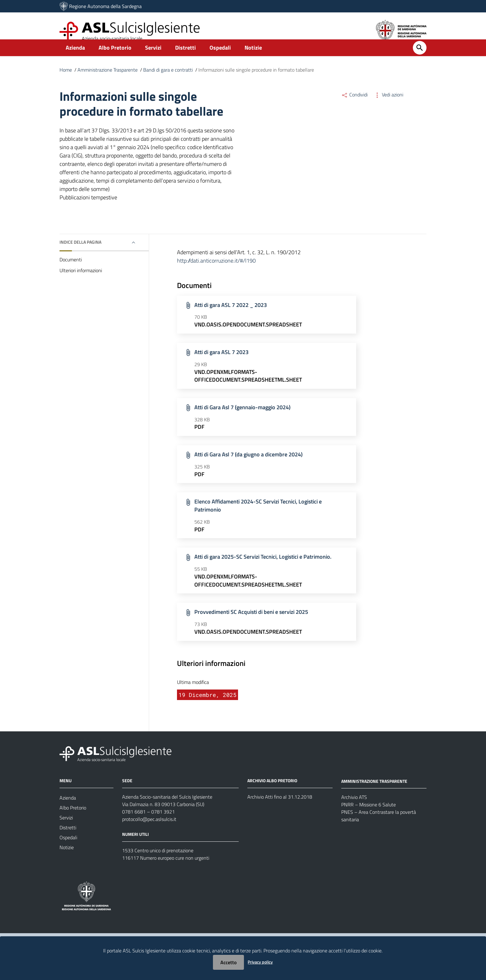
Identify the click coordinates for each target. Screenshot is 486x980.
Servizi (153, 58)
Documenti (71, 270)
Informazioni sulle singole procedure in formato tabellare (256, 80)
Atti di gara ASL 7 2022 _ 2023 (231, 315)
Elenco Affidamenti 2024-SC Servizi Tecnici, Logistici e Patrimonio (258, 516)
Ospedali (220, 58)
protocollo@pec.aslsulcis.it (149, 829)
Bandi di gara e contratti (168, 80)
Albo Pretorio (115, 58)
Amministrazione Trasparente (108, 80)
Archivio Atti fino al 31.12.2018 (280, 807)
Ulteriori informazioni (81, 281)
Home (66, 80)
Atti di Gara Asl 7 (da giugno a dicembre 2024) (248, 465)
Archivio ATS (354, 807)
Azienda (75, 58)
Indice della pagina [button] (80, 252)
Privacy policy (260, 962)
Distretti (186, 58)
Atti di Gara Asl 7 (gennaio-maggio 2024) (242, 417)
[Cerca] (420, 58)
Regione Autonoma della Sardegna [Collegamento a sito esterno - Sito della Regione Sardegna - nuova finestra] (105, 6)
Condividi (354, 105)
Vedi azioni (389, 105)
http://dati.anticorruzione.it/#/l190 (216, 271)
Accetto (228, 962)
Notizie (253, 58)
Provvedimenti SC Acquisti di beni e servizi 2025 (251, 622)
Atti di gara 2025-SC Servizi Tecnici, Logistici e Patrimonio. (263, 567)
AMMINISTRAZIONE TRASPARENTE (374, 791)
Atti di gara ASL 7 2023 (221, 362)
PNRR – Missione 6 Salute (369, 815)
